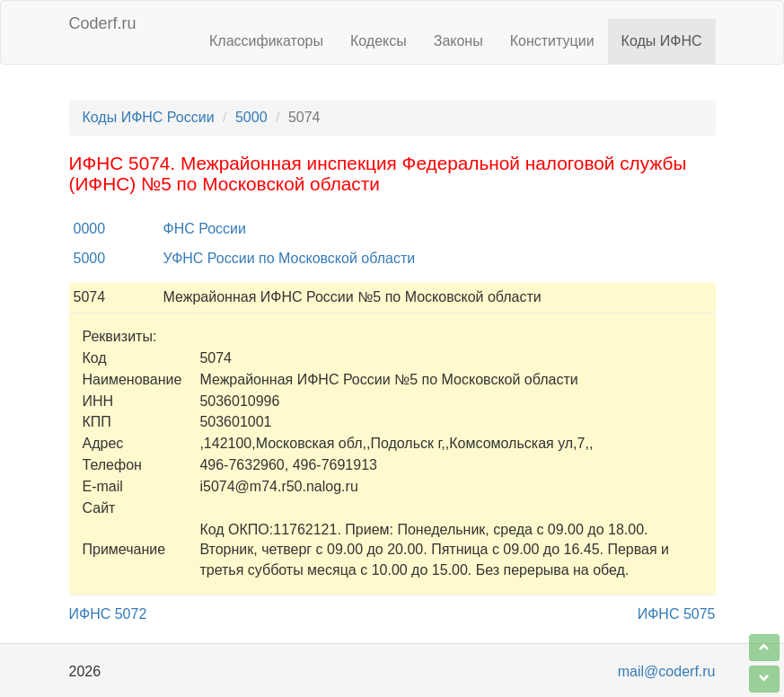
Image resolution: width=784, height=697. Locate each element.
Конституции (552, 41)
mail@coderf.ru (667, 671)
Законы (458, 41)
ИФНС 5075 (677, 614)
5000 (251, 117)
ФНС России (205, 229)
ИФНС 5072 (108, 614)
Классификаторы (266, 41)
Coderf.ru (103, 23)
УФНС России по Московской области (290, 258)
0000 (90, 229)
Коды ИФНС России (149, 117)
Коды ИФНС (662, 41)
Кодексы (379, 41)
